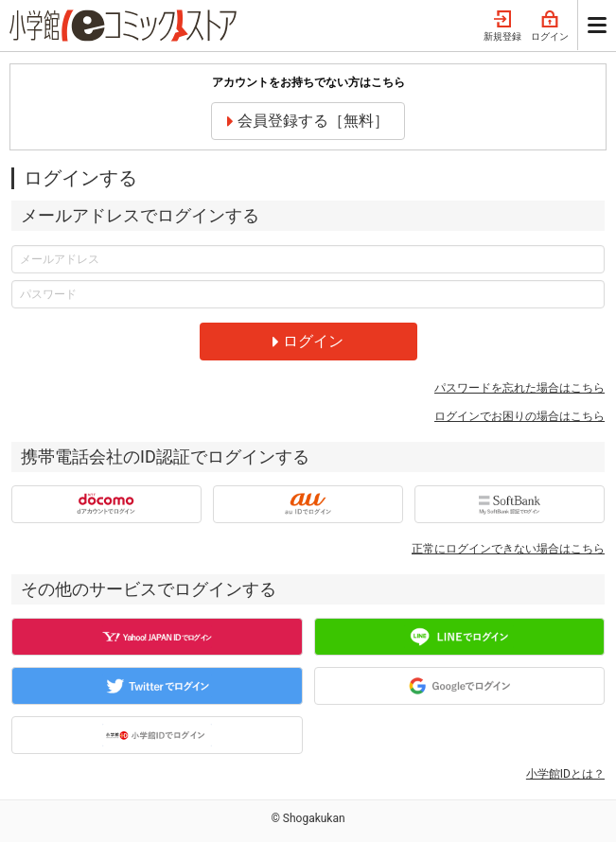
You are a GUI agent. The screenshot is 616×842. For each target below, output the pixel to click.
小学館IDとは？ (565, 774)
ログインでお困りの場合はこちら (519, 416)
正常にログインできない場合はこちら (508, 549)
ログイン (550, 26)
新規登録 (502, 26)
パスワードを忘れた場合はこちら (519, 388)
